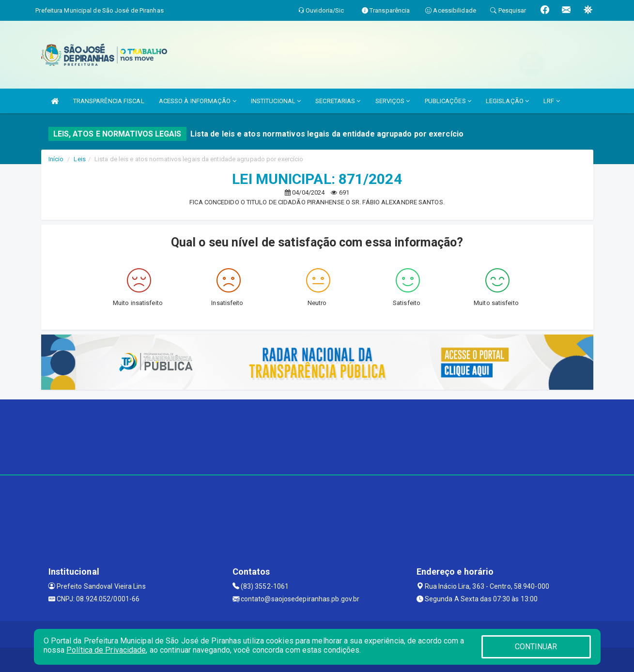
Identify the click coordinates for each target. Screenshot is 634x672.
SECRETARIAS (338, 101)
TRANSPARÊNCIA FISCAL (109, 101)
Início (56, 159)
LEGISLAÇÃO (507, 101)
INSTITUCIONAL (276, 101)
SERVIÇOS (393, 101)
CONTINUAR (536, 647)
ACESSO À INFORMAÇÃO (198, 101)
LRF (552, 101)
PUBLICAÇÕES (448, 101)
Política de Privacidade (106, 650)
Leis (79, 159)
